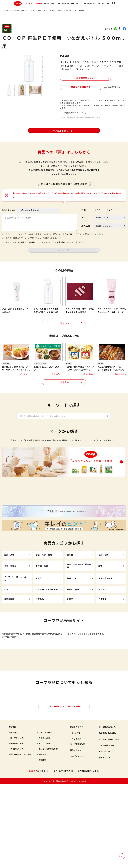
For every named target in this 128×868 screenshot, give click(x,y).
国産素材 (42, 838)
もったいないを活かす (48, 833)
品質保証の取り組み (107, 817)
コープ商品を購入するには (64, 130)
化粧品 (24, 11)
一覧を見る (64, 323)
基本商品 (14, 816)
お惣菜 (39, 623)
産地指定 (42, 844)
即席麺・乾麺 (42, 610)
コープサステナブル (47, 816)
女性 (111, 210)
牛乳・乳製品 (10, 610)
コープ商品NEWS (63, 3)
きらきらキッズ (17, 833)
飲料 (6, 634)
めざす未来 (76, 822)
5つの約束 (76, 817)
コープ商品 (23, 3)
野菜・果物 (9, 599)
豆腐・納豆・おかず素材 (47, 634)
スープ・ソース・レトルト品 (16, 623)
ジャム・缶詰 (73, 634)
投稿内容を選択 (9, 210)
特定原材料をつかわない (21, 838)
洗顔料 (40, 11)
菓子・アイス (73, 623)
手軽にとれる (44, 822)
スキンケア (32, 11)
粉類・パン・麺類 (44, 599)
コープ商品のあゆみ (107, 811)
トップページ (7, 11)
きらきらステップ (18, 827)
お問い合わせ (104, 835)
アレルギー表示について (109, 823)
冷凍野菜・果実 (105, 623)
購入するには (76, 3)
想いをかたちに (49, 3)
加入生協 (86, 226)
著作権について (65, 242)
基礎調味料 (9, 643)
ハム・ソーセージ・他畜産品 (79, 610)
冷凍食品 (40, 643)
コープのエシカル (89, 3)
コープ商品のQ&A (103, 3)
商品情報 (39, 3)
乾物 (100, 610)
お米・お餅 (103, 599)
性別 (83, 210)
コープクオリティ (18, 822)
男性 (98, 210)
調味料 (70, 599)
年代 (83, 217)
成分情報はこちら (81, 77)
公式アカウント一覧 (64, 790)
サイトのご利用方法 (62, 855)
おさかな (102, 634)
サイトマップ (104, 841)
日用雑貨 (102, 643)
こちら (54, 174)
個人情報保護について (87, 855)
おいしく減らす (45, 827)
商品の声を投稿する (74, 86)
